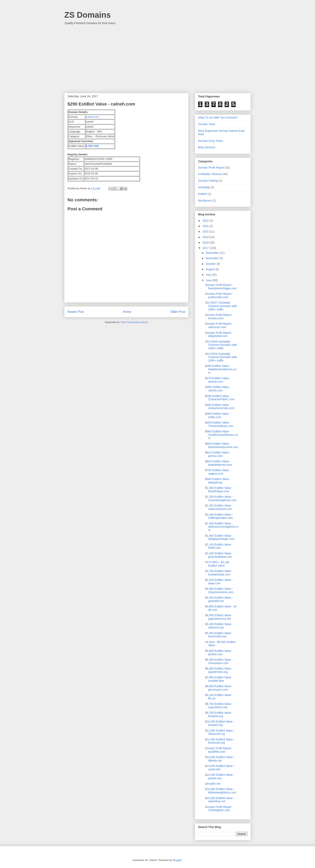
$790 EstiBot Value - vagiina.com (218, 472)
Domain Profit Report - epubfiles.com (219, 750)
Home (127, 312)
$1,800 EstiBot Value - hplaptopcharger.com (220, 537)
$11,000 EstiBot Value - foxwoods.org (220, 741)
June (209, 280)
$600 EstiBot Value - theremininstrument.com (222, 445)
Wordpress (205, 201)
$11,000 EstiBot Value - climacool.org (220, 732)
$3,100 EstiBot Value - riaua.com (219, 582)
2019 (206, 237)
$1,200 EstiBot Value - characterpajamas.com (221, 498)
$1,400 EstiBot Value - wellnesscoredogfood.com (222, 527)
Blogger (177, 860)
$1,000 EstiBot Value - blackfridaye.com (219, 490)
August (210, 269)
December (213, 253)
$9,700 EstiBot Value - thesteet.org (219, 714)
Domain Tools (207, 124)
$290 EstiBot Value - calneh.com (218, 389)
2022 (206, 221)
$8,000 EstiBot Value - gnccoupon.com (219, 688)
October (211, 264)
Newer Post (76, 312)
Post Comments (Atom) (134, 322)
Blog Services (207, 147)
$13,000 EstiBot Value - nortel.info (220, 768)
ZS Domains (87, 15)
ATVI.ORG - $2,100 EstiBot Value (217, 564)
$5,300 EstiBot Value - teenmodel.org (219, 635)
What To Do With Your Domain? (218, 118)
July (209, 275)
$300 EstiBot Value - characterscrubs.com (220, 407)
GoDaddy (204, 187)
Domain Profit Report (211, 168)
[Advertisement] (157, 57)
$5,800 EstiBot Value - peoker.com (219, 653)
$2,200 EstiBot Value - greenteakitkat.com (219, 555)
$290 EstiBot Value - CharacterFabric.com (220, 398)
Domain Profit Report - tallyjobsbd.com (219, 334)
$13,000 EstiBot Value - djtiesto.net (220, 759)
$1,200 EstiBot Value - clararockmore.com (219, 507)
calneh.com (93, 117)
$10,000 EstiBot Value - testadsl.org (220, 723)
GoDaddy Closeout (210, 174)
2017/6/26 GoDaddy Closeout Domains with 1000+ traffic (221, 345)
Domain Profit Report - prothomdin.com (219, 295)
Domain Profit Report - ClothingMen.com (219, 809)
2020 (206, 231)
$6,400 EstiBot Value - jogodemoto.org (219, 670)
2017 (206, 248)
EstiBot (202, 194)
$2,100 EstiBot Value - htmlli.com (219, 546)
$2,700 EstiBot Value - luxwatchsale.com (219, 573)
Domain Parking (208, 181)
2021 (206, 226)
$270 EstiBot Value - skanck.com (218, 380)
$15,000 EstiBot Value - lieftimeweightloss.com (221, 791)
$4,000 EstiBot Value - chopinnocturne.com (219, 590)
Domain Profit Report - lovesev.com (219, 317)
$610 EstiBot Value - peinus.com (218, 454)
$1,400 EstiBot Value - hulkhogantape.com (219, 516)
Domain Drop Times (211, 141)
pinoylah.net (213, 784)
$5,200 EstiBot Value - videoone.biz (219, 626)
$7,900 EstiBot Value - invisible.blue (219, 679)
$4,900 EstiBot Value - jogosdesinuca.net (219, 617)
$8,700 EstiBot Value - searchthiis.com (219, 706)
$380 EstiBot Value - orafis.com (218, 415)
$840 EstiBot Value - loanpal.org (218, 481)
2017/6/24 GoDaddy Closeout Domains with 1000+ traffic (221, 357)
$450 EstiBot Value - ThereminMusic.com (219, 424)
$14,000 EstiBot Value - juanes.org (220, 776)
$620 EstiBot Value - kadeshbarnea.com (219, 463)
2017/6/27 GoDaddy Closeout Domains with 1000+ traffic (221, 306)
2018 (206, 243)
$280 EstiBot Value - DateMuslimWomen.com (221, 369)
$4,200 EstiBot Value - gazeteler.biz (219, 599)
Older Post (178, 312)
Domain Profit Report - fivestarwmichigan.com (221, 287)
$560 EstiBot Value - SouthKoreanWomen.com (221, 435)
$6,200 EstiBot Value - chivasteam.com (219, 661)
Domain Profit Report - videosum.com (219, 325)
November (213, 258)
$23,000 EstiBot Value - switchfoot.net (220, 800)
